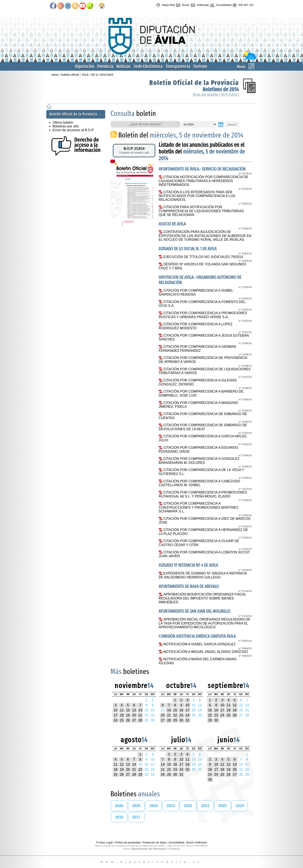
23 (181, 715)
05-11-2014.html (102, 75)
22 (175, 715)
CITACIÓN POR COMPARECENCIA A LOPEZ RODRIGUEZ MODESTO (196, 326)
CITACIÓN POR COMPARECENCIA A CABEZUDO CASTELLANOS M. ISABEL (199, 483)
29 (175, 720)
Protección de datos (155, 842)
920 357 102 (243, 5)
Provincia (105, 66)
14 (140, 710)
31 (187, 720)
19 (128, 715)
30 (181, 720)
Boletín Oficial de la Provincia (194, 83)
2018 (119, 817)
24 (116, 720)
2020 (223, 806)
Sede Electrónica (148, 66)
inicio (55, 75)
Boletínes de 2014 (221, 89)
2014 (85, 75)
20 (134, 715)
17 (116, 715)
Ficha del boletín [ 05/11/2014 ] (216, 95)
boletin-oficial (70, 75)
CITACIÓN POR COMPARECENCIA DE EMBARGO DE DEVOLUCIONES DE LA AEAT (203, 427)
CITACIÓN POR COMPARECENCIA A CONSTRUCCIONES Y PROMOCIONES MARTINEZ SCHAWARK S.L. (199, 507)
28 (140, 720)
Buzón (182, 5)
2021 (205, 806)
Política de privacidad (128, 842)
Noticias (124, 66)
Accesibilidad (220, 5)
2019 (240, 806)
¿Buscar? (232, 124)
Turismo (200, 66)
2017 (136, 817)
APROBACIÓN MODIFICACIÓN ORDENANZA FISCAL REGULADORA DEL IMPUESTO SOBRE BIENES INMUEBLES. (202, 598)
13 (134, 710)
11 (122, 710)
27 (134, 720)
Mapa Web (165, 5)
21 (140, 715)
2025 (136, 806)
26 (128, 720)
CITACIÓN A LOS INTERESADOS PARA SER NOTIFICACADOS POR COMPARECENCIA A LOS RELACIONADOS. (197, 196)
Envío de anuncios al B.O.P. (73, 130)
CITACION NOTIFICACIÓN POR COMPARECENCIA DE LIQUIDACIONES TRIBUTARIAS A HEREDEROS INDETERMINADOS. (203, 181)
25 (122, 720)
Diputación (85, 66)
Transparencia (178, 66)
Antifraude (199, 5)
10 (116, 710)
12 (128, 710)
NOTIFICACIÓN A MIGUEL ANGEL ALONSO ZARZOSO (206, 652)
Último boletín (63, 122)
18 (122, 715)
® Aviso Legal (105, 842)
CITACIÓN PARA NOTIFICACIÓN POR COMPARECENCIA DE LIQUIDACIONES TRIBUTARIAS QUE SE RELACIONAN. (201, 211)
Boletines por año (66, 126)
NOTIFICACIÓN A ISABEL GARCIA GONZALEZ (199, 644)
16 (181, 710)
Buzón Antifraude (197, 842)
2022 (188, 806)
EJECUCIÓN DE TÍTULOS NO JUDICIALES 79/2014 (203, 257)
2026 (119, 806)
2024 (153, 806)
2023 (171, 806)
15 (175, 710)
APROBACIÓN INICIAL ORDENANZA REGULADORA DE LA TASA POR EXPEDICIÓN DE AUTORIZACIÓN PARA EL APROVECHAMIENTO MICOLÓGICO (204, 623)
